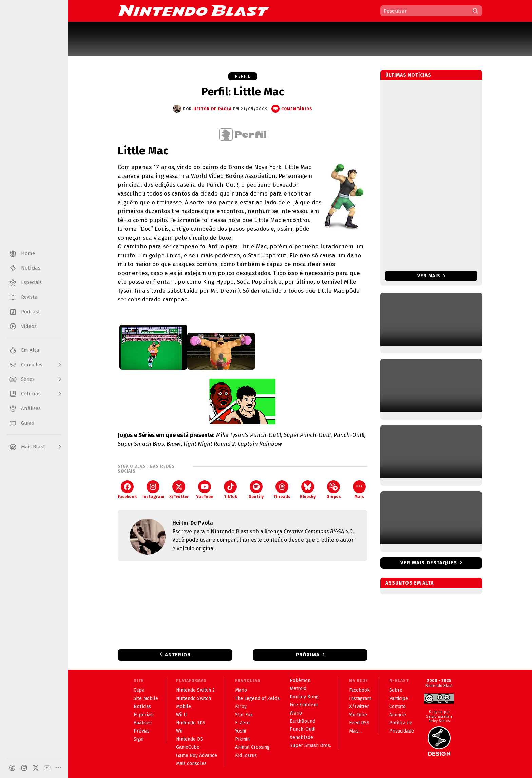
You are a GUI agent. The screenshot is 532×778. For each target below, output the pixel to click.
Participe (399, 698)
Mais (359, 490)
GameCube (188, 747)
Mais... (355, 731)
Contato (397, 707)
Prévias (142, 731)
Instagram (153, 490)
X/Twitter (179, 490)
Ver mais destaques (429, 563)
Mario (241, 690)
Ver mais (431, 276)
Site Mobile (146, 698)
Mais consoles (191, 764)
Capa (139, 690)
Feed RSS (359, 723)
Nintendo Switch (194, 698)
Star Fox (244, 715)
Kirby (241, 707)
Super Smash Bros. (310, 746)
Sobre (396, 690)
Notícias (142, 707)
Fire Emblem (304, 705)
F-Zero (242, 723)
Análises (143, 723)
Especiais (144, 715)
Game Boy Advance (197, 755)
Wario (296, 713)
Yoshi (241, 731)
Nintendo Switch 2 (195, 690)
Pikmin (242, 739)
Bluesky (308, 490)
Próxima (308, 655)
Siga (138, 739)
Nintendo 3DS (191, 723)
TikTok (231, 490)
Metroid (298, 689)
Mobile (184, 707)
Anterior (178, 655)
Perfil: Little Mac (243, 92)
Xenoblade (301, 737)
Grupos (334, 490)
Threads (282, 490)
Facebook (127, 490)
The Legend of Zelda (257, 698)
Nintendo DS (189, 739)
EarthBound (302, 721)
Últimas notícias (408, 75)
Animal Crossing (252, 747)
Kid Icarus (246, 755)
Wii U (181, 715)
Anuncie (398, 715)
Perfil (243, 76)
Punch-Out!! (302, 729)
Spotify (256, 490)
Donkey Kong (304, 697)
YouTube (205, 490)
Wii (179, 731)
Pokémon (300, 680)
